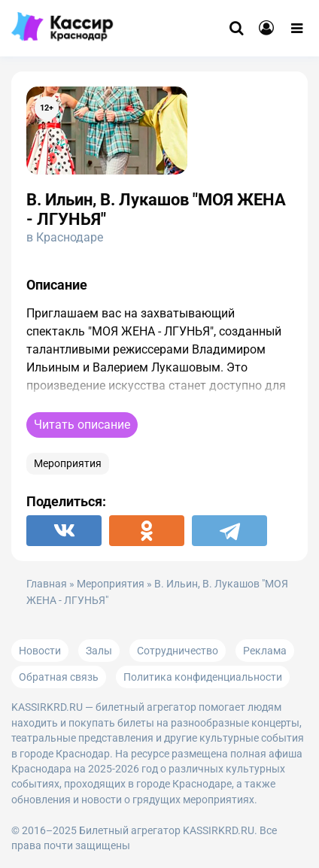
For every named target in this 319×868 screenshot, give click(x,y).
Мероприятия (68, 464)
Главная (47, 584)
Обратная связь (59, 677)
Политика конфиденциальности (203, 677)
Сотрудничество (178, 651)
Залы (99, 651)
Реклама (265, 651)
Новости (40, 651)
